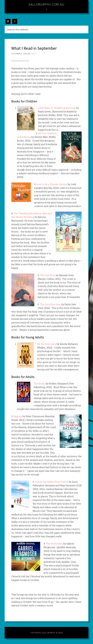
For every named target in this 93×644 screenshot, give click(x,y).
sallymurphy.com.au (46, 4)
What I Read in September (34, 48)
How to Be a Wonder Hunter (52, 184)
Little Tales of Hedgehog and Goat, (57, 108)
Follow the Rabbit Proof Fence (51, 482)
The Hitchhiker (54, 544)
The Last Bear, (48, 275)
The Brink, (39, 384)
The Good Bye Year (50, 304)
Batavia (18, 416)
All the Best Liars (46, 344)
